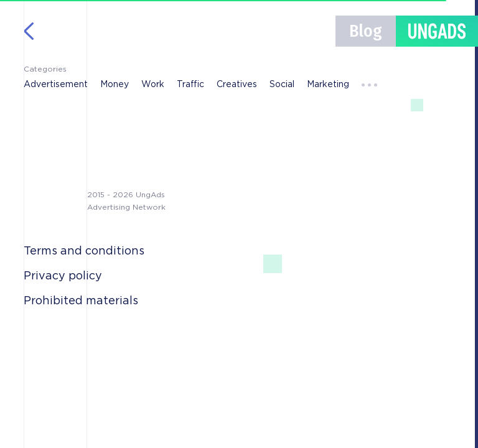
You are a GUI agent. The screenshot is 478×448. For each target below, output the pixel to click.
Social (282, 85)
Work (153, 85)
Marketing (328, 85)
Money (115, 85)
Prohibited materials (81, 301)
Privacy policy (63, 276)
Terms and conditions (84, 251)
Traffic (190, 85)
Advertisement (56, 85)
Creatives (237, 85)
